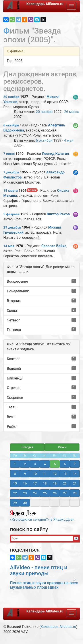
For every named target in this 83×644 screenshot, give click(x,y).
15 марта (11, 191)
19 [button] (55, 483)
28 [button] (75, 493)
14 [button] (75, 474)
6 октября (11, 125)
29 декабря (12, 227)
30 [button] (25, 503)
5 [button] (55, 464)
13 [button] (65, 474)
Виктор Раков (58, 214)
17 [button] (35, 483)
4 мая (69, 140)
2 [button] (25, 464)
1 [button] (15, 464)
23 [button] (25, 493)
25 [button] (45, 493)
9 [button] (25, 474)
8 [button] (15, 474)
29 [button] (15, 503)
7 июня (9, 154)
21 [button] (75, 483)
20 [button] (65, 483)
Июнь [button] (62, 447)
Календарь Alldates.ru (58, 627)
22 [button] (15, 493)
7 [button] (75, 464)
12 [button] (55, 474)
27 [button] (65, 493)
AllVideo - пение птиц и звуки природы (39, 570)
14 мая (9, 246)
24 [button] (35, 493)
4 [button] (45, 464)
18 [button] (45, 483)
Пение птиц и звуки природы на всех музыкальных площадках (44, 585)
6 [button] (65, 464)
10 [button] (35, 474)
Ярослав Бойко (54, 246)
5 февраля (11, 214)
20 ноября (11, 97)
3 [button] (35, 464)
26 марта (72, 112)
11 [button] (45, 474)
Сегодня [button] (27, 447)
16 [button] (25, 483)
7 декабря (11, 172)
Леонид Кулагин (55, 154)
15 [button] (15, 483)
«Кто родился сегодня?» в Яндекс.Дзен (42, 515)
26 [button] (55, 493)
